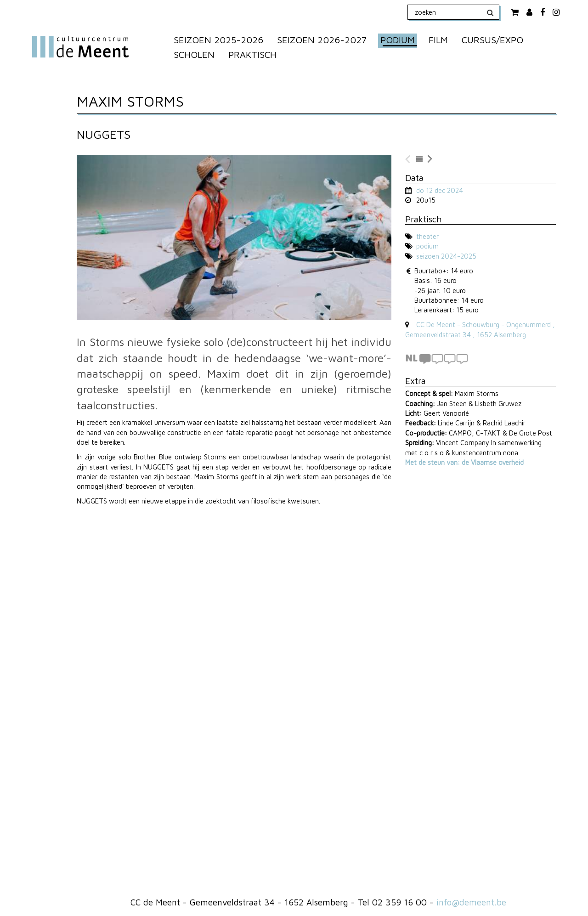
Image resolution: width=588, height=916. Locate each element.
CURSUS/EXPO (492, 40)
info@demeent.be (471, 902)
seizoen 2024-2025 (446, 256)
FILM (438, 40)
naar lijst (419, 159)
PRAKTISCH (252, 54)
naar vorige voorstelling (408, 159)
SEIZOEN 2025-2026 (218, 40)
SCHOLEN (194, 54)
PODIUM (398, 40)
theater (427, 236)
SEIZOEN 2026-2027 (322, 40)
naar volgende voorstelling (430, 159)
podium (427, 246)
